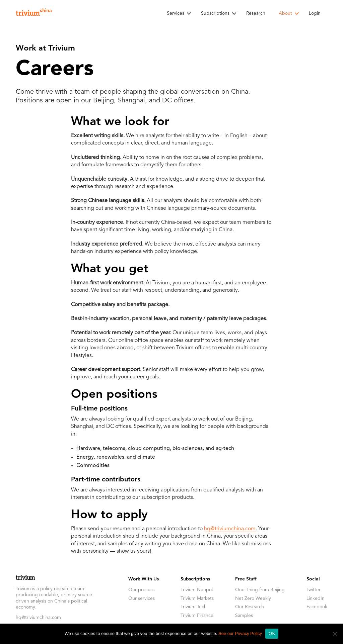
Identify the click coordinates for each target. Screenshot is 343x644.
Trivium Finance (197, 616)
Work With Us (144, 579)
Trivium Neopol (197, 590)
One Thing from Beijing (260, 590)
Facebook (317, 607)
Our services (142, 599)
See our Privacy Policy (240, 633)
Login (315, 13)
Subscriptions (215, 13)
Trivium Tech (194, 607)
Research (256, 13)
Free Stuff (246, 579)
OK (272, 633)
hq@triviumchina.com (230, 529)
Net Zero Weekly (253, 599)
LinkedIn (316, 599)
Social (313, 579)
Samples (244, 616)
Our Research (250, 607)
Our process (141, 590)
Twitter (314, 590)
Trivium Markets (197, 599)
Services (176, 13)
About (285, 13)
